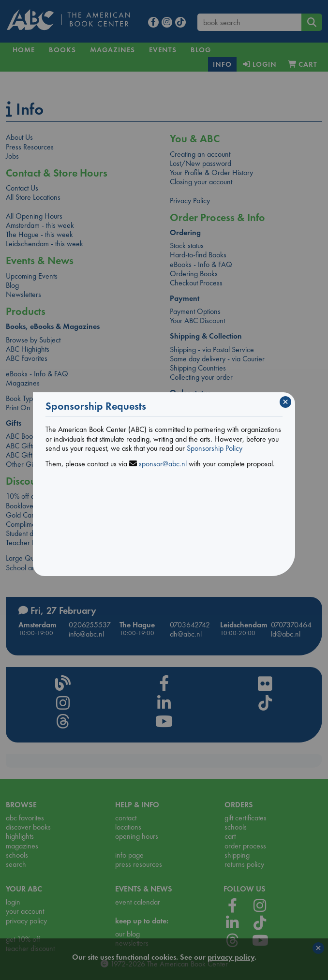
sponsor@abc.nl (163, 464)
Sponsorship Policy (215, 448)
